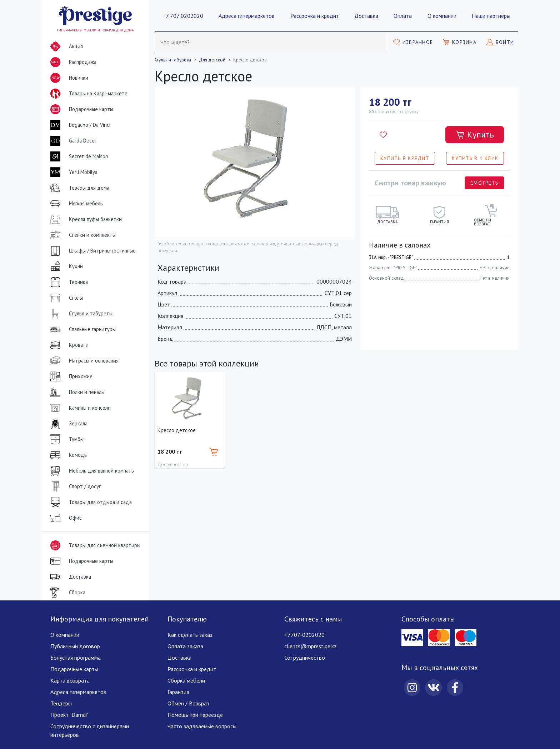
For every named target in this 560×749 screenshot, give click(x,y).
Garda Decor (72, 141)
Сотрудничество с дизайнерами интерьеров (90, 730)
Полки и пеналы (76, 392)
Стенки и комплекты (82, 235)
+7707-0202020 (304, 635)
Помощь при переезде (195, 715)
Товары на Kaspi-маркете (87, 94)
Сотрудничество (305, 658)
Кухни (65, 266)
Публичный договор (75, 646)
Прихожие (70, 376)
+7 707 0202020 (183, 16)
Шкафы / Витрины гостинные (92, 251)
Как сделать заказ (190, 635)
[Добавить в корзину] (475, 135)
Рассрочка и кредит (315, 16)
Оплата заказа (185, 646)
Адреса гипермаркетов (247, 16)
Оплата (403, 16)
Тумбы (66, 439)
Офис (65, 518)
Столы (65, 298)
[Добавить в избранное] (383, 135)
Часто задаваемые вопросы (202, 726)
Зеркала (67, 424)
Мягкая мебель (75, 204)
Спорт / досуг (74, 486)
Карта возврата (70, 680)
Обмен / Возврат (189, 703)
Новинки (68, 79)
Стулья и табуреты (80, 314)
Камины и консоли (79, 408)
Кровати (68, 345)
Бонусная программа (76, 658)
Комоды (67, 455)
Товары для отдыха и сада (90, 502)
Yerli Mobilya (72, 172)
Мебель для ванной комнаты (91, 471)
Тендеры (61, 703)
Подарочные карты (80, 109)
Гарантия (178, 692)
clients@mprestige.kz (311, 646)
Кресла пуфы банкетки (85, 219)
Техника (68, 282)
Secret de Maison (78, 156)
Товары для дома (78, 188)
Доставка (366, 16)
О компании (442, 16)
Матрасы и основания (83, 361)
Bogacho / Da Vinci (79, 125)
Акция (65, 46)
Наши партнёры (491, 16)
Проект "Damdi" (69, 715)
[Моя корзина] (460, 42)
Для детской (212, 60)
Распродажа (72, 62)
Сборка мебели (186, 680)
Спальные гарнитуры (82, 329)
